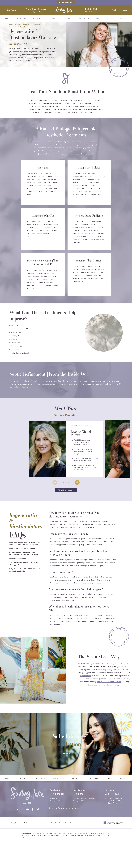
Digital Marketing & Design (113, 830)
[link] (37, 12)
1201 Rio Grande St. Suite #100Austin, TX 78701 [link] (84, 806)
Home (12, 24)
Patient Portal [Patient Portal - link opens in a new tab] (10, 10)
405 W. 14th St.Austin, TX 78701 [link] (56, 806)
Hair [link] (98, 19)
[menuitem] (8, 19)
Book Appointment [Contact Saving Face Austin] (120, 10)
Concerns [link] (22, 19)
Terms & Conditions (57, 830)
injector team (86, 676)
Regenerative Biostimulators (39, 24)
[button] (64, 482)
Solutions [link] (37, 19)
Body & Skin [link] (84, 19)
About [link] (8, 19)
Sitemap (78, 830)
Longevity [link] (68, 19)
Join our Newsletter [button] (66, 2)
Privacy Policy (70, 830)
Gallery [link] (109, 19)
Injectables (21, 24)
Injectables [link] (53, 19)
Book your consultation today (109, 682)
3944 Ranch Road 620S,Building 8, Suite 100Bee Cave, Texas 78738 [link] (114, 808)
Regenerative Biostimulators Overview (26, 27)
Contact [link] (123, 19)
